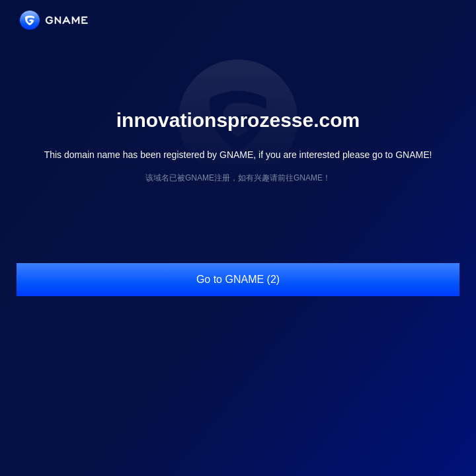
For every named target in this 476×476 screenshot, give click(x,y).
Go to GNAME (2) (238, 279)
